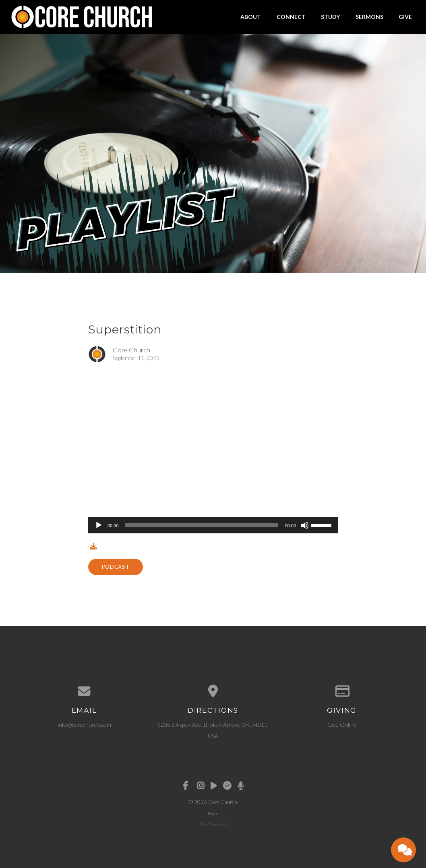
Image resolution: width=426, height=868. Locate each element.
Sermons (369, 17)
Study (330, 17)
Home (213, 813)
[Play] (99, 525)
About (251, 17)
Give (405, 17)
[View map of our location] (213, 691)
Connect (291, 17)
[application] (213, 525)
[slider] (202, 525)
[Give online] (342, 691)
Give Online (342, 725)
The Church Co (213, 825)
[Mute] (305, 525)
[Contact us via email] (84, 691)
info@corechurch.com (84, 725)
